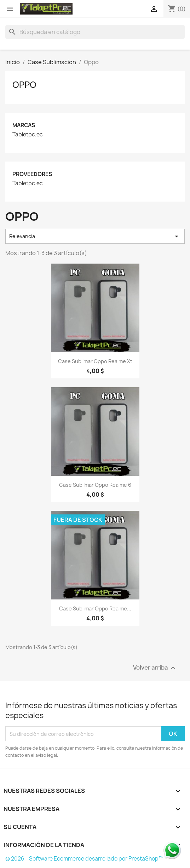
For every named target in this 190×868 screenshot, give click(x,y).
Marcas (24, 125)
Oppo (24, 85)
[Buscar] (95, 32)
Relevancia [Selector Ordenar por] (95, 236)
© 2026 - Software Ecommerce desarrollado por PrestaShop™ (84, 859)
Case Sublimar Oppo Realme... (95, 608)
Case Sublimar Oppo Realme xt (95, 361)
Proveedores (32, 174)
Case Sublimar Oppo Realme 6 (95, 485)
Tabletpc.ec (28, 135)
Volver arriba (155, 668)
